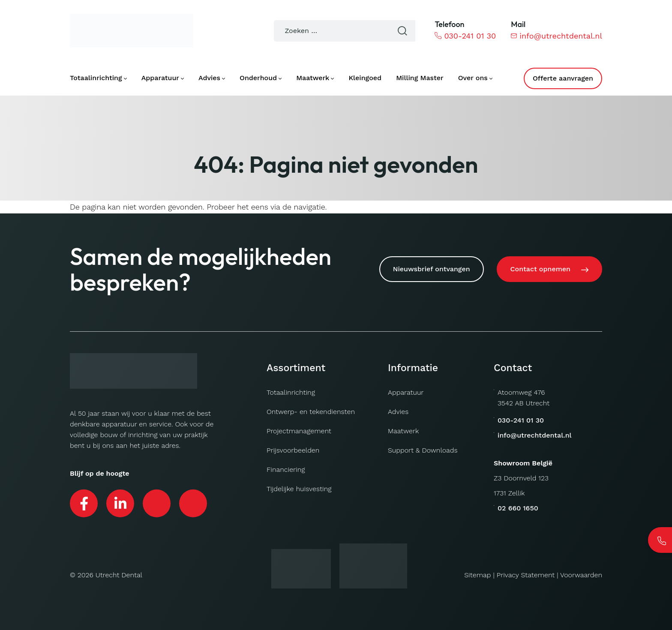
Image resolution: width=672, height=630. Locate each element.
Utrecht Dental (119, 575)
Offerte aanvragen (563, 78)
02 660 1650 (518, 508)
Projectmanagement (299, 431)
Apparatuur (406, 392)
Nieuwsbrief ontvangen (432, 269)
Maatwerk (403, 431)
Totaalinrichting (291, 392)
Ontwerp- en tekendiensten (311, 412)
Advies (398, 412)
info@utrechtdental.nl (556, 36)
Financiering (286, 469)
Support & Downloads (423, 450)
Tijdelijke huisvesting (299, 489)
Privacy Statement (526, 575)
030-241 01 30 (465, 36)
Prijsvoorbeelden (293, 450)
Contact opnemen (540, 269)
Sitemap (477, 575)
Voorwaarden (581, 575)
